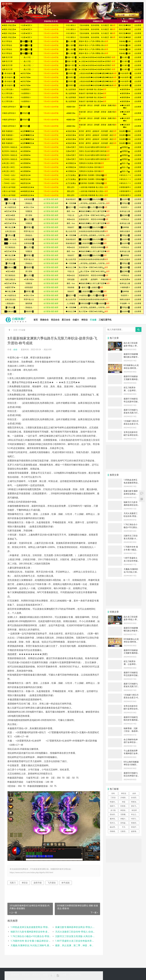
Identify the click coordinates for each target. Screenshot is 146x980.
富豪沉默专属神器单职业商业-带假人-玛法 (131, 494)
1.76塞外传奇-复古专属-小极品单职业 (131, 550)
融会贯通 (113, 827)
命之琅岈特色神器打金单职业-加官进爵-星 (131, 742)
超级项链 (134, 831)
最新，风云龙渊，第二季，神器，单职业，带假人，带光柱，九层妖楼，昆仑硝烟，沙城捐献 (75, 945)
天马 (124, 827)
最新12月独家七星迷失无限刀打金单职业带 (131, 413)
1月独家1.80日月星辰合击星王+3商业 (131, 424)
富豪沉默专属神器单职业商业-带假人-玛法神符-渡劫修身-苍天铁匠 (75, 927)
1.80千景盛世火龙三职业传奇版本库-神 (131, 561)
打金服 (93, 320)
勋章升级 (38, 883)
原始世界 (113, 814)
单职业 (84, 320)
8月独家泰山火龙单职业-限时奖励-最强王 (131, 368)
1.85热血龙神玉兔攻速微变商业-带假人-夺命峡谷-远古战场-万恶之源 (31, 927)
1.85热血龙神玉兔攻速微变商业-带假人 (131, 483)
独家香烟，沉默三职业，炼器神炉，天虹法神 (131, 731)
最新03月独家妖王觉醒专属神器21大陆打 (131, 379)
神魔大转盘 (124, 819)
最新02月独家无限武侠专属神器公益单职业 (131, 720)
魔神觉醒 (113, 819)
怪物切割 (134, 823)
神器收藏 (124, 810)
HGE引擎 (134, 819)
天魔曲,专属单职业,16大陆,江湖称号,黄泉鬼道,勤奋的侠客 (31, 945)
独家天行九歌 (114, 806)
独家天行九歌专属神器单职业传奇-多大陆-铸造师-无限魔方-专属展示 (31, 932)
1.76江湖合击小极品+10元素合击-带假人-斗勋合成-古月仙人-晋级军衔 (31, 936)
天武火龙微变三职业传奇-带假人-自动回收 (131, 516)
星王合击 (66, 320)
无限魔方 (124, 814)
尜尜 (15, 350)
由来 (134, 793)
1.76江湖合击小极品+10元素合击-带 (131, 527)
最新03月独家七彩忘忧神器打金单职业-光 (131, 776)
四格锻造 (113, 831)
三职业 (113, 798)
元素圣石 (124, 831)
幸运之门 (134, 814)
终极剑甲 (113, 802)
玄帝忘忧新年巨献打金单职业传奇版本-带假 (131, 435)
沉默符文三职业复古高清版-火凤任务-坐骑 (131, 538)
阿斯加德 (134, 802)
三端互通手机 (105, 320)
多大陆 (113, 810)
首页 (36, 320)
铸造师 (134, 810)
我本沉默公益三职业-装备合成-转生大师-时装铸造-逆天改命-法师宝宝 (114, 823)
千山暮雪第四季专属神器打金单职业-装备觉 (131, 753)
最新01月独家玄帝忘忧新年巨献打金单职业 (131, 402)
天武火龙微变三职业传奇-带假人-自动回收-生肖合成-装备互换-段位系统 (75, 932)
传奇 (113, 793)
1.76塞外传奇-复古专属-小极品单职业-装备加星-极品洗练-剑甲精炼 (31, 941)
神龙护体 (134, 827)
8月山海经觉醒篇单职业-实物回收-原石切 (131, 765)
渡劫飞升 (134, 806)
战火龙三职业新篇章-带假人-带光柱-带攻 (131, 346)
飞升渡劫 (52, 883)
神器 (124, 802)
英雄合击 (44, 320)
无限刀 (13, 883)
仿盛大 (76, 320)
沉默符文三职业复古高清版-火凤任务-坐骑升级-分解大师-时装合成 (75, 936)
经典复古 (124, 806)
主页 (15, 330)
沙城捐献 (124, 798)
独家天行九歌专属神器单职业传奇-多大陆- (131, 505)
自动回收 (134, 798)
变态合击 (55, 320)
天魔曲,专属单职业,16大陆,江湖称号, (131, 572)
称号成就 (66, 883)
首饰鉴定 (124, 823)
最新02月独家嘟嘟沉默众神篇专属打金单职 (131, 357)
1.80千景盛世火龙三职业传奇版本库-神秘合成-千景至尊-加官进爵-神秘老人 (75, 941)
